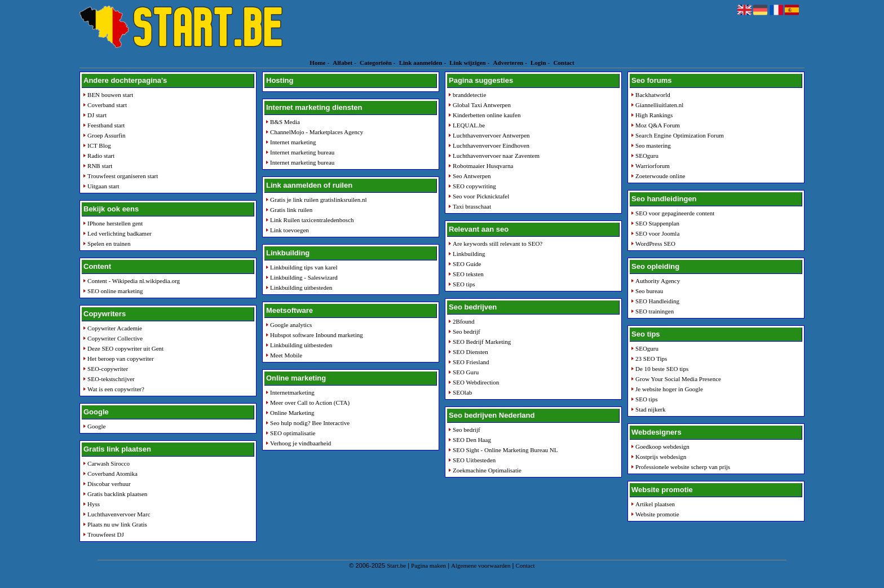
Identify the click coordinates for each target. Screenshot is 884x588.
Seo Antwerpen (472, 176)
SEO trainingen (655, 311)
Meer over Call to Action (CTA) (310, 403)
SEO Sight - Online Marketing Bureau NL (505, 450)
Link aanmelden (421, 63)
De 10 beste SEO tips (662, 369)
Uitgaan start (103, 186)
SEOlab (462, 392)
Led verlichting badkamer (120, 233)
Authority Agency (658, 281)
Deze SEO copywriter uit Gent (125, 348)
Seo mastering (653, 145)
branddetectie (469, 95)
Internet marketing (293, 142)
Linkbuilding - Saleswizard (304, 277)
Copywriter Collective (115, 338)
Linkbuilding (469, 254)
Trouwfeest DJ (106, 534)
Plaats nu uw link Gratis (117, 524)
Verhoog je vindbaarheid (300, 443)
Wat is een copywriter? (116, 389)
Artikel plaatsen (655, 504)
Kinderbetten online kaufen (487, 115)
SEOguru (647, 156)
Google (96, 426)
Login (538, 63)
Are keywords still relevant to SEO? (498, 244)
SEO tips (464, 284)
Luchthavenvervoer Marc (119, 514)
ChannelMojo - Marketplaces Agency (317, 132)
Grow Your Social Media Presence (678, 379)
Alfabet (342, 63)
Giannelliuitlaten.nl (659, 105)
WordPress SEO (655, 244)
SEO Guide (467, 264)
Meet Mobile (286, 355)
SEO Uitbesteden (474, 460)
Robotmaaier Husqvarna (483, 166)
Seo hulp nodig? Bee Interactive (310, 423)
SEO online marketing (115, 291)
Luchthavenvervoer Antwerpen (491, 135)
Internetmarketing (292, 392)
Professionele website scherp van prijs (683, 467)
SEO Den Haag (472, 440)
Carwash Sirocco (109, 463)
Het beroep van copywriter (121, 359)
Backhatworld (653, 95)
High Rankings (654, 115)
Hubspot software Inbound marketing (317, 335)
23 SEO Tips (651, 359)
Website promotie (657, 514)
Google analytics (291, 325)
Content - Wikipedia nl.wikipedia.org (134, 281)
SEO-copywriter (108, 369)
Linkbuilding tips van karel (304, 267)
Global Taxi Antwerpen (482, 105)
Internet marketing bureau (302, 152)
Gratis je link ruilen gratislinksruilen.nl (318, 200)
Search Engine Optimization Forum (680, 135)
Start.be (396, 565)
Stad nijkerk (650, 409)
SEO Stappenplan (657, 223)
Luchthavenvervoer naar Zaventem (496, 156)
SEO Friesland (471, 362)
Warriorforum (653, 166)
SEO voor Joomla (657, 233)
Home (317, 63)
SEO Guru (466, 372)
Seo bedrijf (467, 331)
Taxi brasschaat (472, 206)
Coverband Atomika (112, 474)
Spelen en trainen (109, 244)
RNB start (100, 166)
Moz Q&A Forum (658, 125)
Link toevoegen (289, 230)
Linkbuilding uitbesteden (301, 288)
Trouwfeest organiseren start (123, 176)
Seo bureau (649, 291)
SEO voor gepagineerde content (675, 213)
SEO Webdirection (476, 382)
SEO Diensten (470, 352)
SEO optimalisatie (293, 433)
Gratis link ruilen (291, 210)
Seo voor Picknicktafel (481, 196)
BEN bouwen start (110, 95)
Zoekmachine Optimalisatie (487, 470)
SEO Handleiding (657, 301)
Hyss (94, 504)
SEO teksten (468, 274)
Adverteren (509, 63)
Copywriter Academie (115, 328)
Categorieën (376, 63)
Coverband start (107, 105)
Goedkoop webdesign (662, 446)
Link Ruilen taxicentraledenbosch (312, 220)
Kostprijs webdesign (661, 457)
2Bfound (464, 321)
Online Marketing (292, 413)
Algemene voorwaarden (481, 565)
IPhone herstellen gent (115, 223)
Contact (563, 63)
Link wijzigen (467, 63)
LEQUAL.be (469, 125)
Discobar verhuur (109, 484)
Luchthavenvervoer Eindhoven (491, 145)
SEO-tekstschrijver (111, 379)
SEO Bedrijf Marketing (482, 342)
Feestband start (106, 125)
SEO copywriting (474, 186)
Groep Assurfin (107, 135)
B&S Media (285, 122)
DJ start (97, 115)
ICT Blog (99, 145)
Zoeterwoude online (660, 176)
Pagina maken (428, 565)
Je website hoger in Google (669, 389)
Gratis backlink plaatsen (117, 494)
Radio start (101, 156)
